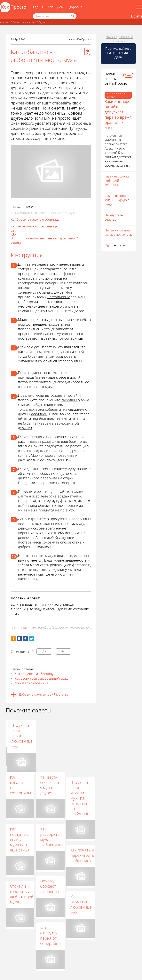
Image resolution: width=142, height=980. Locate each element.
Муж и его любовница (31, 683)
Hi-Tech (48, 7)
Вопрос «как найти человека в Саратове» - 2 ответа (44, 240)
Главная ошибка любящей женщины (117, 181)
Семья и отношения (24, 22)
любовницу (71, 400)
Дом (60, 7)
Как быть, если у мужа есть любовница (51, 733)
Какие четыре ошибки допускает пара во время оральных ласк (118, 115)
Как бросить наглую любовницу (35, 219)
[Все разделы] (139, 7)
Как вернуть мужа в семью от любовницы (21, 733)
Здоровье (75, 7)
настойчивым (59, 297)
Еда (36, 7)
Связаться (119, 41)
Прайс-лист (126, 37)
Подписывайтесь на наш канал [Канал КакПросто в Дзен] (118, 53)
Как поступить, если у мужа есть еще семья (20, 840)
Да (44, 651)
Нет (63, 651)
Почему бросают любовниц (50, 886)
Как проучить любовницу (34, 674)
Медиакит (112, 37)
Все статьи (118, 245)
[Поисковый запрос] (55, 16)
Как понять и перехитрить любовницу (82, 855)
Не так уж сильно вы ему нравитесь (118, 232)
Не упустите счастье (114, 217)
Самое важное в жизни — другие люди (117, 200)
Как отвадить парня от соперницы (51, 936)
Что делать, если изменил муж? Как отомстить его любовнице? (82, 798)
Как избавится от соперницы (20, 785)
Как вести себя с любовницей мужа (42, 678)
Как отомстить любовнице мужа (81, 904)
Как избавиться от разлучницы (34, 226)
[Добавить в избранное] (88, 51)
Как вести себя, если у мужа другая (50, 785)
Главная (5, 22)
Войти (137, 16)
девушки (25, 428)
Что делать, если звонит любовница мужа (81, 736)
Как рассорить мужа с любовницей (52, 837)
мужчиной (39, 414)
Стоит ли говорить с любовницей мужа (22, 894)
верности (63, 423)
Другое (42, 22)
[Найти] (73, 16)
